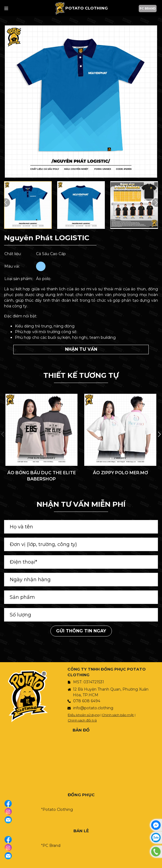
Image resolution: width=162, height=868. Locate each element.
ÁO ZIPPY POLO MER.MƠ (120, 473)
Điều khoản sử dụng (84, 715)
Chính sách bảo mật (118, 715)
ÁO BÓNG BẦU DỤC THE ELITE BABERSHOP (42, 476)
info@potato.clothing (93, 708)
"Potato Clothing (57, 810)
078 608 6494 (87, 701)
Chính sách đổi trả (82, 720)
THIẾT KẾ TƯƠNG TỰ (81, 375)
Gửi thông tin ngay (81, 631)
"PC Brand (51, 846)
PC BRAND (148, 9)
